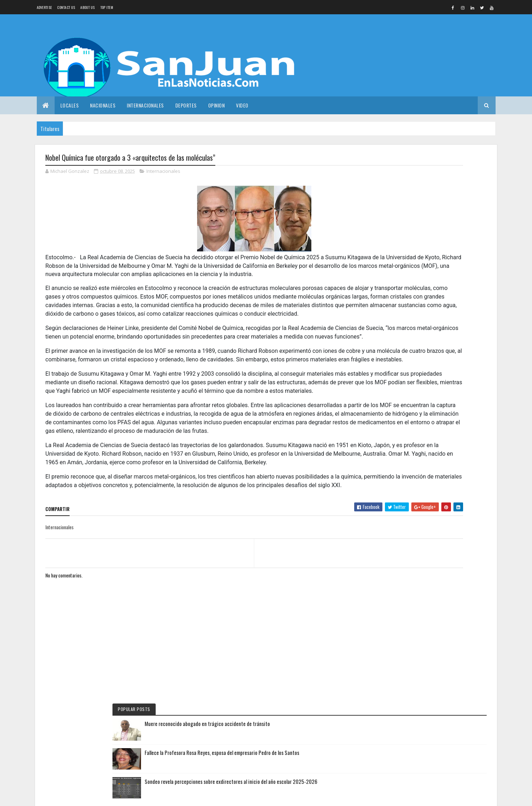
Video (242, 105)
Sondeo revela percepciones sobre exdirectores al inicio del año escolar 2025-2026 (449, 245)
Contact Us (66, 7)
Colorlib (102, 796)
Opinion (217, 105)
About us (87, 7)
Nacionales (103, 105)
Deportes (186, 105)
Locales (70, 105)
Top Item (107, 7)
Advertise (44, 7)
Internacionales (145, 105)
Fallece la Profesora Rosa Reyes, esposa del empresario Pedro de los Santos (450, 212)
